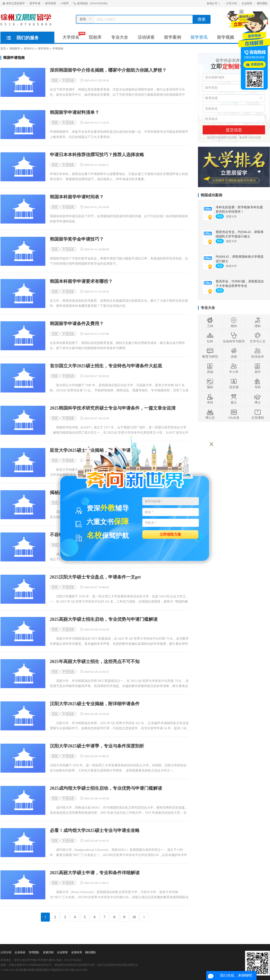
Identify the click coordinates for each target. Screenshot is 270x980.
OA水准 (234, 414)
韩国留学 (15, 49)
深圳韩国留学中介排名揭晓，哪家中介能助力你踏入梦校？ (108, 70)
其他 (210, 368)
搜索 (202, 19)
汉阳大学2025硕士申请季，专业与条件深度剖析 (97, 746)
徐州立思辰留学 (14, 3)
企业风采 (247, 3)
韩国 (55, 80)
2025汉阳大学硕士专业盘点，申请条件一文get (95, 577)
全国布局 (77, 952)
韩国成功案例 (211, 195)
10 (134, 917)
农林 (234, 353)
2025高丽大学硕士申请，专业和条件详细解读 (95, 873)
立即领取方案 (170, 534)
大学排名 (73, 36)
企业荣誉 (62, 952)
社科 (210, 338)
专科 (258, 384)
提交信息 (234, 130)
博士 (258, 399)
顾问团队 (262, 3)
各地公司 (214, 3)
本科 (210, 399)
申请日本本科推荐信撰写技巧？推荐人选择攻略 (97, 155)
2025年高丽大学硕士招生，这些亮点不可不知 (95, 662)
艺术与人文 (258, 338)
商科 (234, 322)
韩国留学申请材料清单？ (75, 112)
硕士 (234, 399)
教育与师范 (210, 353)
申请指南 (58, 49)
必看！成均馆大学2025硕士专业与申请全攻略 (95, 830)
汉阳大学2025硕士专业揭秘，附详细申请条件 (95, 704)
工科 (210, 322)
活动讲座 (146, 37)
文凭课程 (258, 414)
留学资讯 (199, 37)
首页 (3, 49)
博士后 (210, 414)
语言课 (234, 384)
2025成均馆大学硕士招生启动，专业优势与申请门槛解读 (106, 788)
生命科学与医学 (234, 338)
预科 (210, 384)
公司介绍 (231, 3)
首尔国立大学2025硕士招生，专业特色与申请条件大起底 (106, 366)
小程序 (65, 3)
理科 (258, 322)
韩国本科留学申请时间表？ (77, 197)
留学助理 (50, 3)
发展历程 (48, 952)
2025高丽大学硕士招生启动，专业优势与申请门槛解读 (104, 619)
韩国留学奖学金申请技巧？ (77, 239)
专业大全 (120, 37)
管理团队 (34, 952)
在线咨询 (257, 64)
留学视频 (226, 37)
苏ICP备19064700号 (76, 970)
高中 (258, 368)
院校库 (95, 37)
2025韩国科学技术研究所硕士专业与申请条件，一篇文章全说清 (113, 408)
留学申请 (35, 3)
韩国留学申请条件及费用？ (77, 324)
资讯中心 (29, 49)
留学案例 (173, 37)
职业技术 (258, 353)
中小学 (234, 368)
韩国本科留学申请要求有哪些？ (81, 281)
